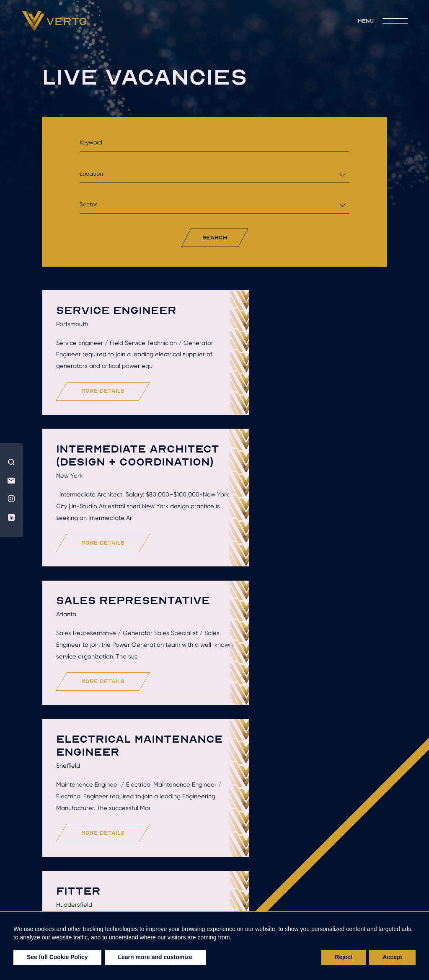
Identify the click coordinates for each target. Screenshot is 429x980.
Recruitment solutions (317, 893)
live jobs (175, 905)
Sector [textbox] (88, 204)
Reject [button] (344, 957)
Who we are (89, 893)
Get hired (227, 893)
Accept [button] (392, 957)
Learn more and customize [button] (155, 957)
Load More (217, 842)
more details (105, 431)
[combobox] (215, 174)
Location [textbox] (91, 174)
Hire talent (159, 893)
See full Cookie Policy (57, 957)
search (215, 238)
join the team (245, 905)
